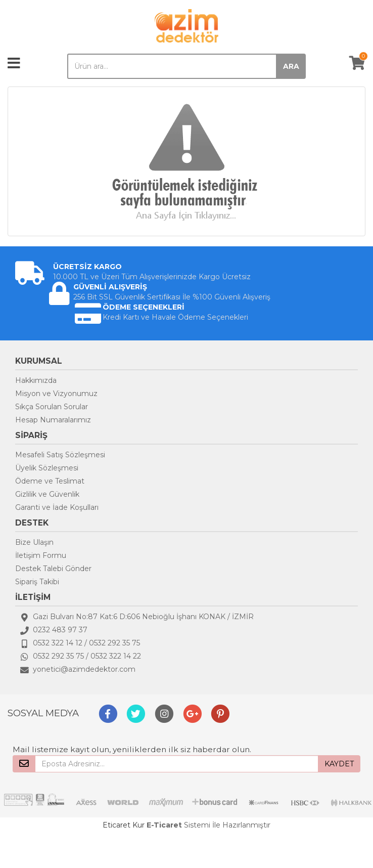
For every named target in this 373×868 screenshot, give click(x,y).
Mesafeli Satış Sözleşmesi (60, 455)
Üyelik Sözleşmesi (47, 468)
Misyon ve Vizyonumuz (56, 394)
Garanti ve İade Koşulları (57, 507)
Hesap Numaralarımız (53, 420)
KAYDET (339, 764)
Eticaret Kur (124, 825)
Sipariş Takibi (37, 582)
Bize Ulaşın (34, 542)
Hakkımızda (36, 380)
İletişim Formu (41, 555)
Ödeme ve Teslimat (50, 481)
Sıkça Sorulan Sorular (52, 407)
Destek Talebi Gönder (53, 569)
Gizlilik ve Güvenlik (47, 494)
